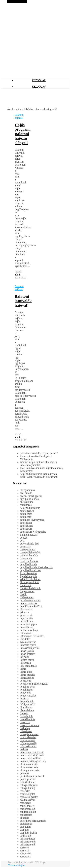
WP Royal (41, 862)
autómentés (26, 514)
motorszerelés (27, 740)
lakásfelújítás (27, 702)
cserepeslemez (28, 550)
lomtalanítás (26, 716)
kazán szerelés (28, 654)
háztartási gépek (29, 624)
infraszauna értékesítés (32, 636)
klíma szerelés (27, 675)
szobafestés (26, 815)
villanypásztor (27, 839)
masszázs (25, 722)
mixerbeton (26, 731)
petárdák (24, 773)
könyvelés (25, 693)
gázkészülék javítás (30, 600)
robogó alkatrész (29, 785)
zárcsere (24, 848)
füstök (23, 594)
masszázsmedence (30, 725)
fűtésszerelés (27, 597)
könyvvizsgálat (28, 696)
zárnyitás (25, 851)
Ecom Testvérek (28, 573)
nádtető (24, 749)
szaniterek (25, 803)
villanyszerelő (27, 845)
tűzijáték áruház (28, 833)
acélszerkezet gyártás (31, 496)
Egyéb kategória (29, 576)
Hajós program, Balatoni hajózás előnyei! (23, 134)
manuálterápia (27, 719)
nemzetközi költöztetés (32, 755)
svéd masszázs (28, 800)
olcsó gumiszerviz (30, 770)
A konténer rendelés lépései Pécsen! (39, 453)
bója (22, 541)
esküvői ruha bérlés (30, 579)
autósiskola (26, 523)
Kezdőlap (39, 80)
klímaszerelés (27, 678)
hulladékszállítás (29, 630)
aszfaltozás (26, 505)
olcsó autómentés (29, 764)
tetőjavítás (25, 827)
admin (18, 275)
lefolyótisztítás (28, 705)
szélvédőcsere (27, 806)
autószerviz (26, 529)
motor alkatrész (28, 737)
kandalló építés (28, 645)
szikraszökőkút (28, 812)
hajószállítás (26, 618)
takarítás (24, 818)
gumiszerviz (26, 615)
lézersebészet (27, 710)
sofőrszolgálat (27, 794)
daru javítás (26, 558)
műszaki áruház (28, 746)
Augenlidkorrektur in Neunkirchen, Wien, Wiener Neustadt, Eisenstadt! (39, 475)
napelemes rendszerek (32, 752)
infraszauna (26, 633)
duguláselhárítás (29, 564)
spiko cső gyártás (29, 797)
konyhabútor (27, 690)
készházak (25, 663)
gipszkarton (26, 609)
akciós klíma (27, 502)
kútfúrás (24, 699)
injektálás (25, 639)
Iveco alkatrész (28, 642)
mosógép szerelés (29, 734)
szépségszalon (27, 809)
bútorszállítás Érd (29, 544)
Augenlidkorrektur (30, 508)
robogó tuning (27, 788)
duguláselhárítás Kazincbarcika (36, 567)
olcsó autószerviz (29, 767)
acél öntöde (26, 493)
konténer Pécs (27, 687)
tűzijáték (24, 830)
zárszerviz (25, 856)
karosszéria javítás (30, 648)
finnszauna (26, 585)
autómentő (26, 517)
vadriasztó (25, 836)
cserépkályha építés (30, 553)
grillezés (24, 612)
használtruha (27, 621)
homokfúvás (26, 627)
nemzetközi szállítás (31, 758)
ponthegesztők (28, 779)
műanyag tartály (29, 743)
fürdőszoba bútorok (30, 588)
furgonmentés (27, 591)
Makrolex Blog (9, 3)
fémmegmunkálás (29, 582)
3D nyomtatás (27, 490)
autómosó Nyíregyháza (32, 520)
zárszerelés (26, 854)
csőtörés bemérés (29, 556)
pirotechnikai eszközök (32, 776)
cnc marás (25, 547)
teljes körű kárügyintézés (33, 821)
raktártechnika (28, 782)
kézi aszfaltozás (28, 666)
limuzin (24, 713)
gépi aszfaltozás (28, 603)
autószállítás (26, 526)
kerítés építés (27, 660)
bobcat (23, 538)
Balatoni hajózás (19, 116)
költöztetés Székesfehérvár (34, 684)
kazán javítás (27, 651)
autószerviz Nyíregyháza (33, 532)
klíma (23, 669)
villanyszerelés (28, 842)
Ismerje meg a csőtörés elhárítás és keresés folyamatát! (38, 463)
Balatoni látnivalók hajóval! (23, 301)
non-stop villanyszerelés (33, 761)
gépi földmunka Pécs (31, 606)
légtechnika (26, 707)
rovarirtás (25, 791)
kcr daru (24, 657)
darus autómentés (29, 561)
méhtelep (25, 728)
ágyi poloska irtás (29, 499)
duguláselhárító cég (30, 570)
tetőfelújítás (26, 824)
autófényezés (27, 511)
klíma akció (26, 672)
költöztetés (26, 681)
